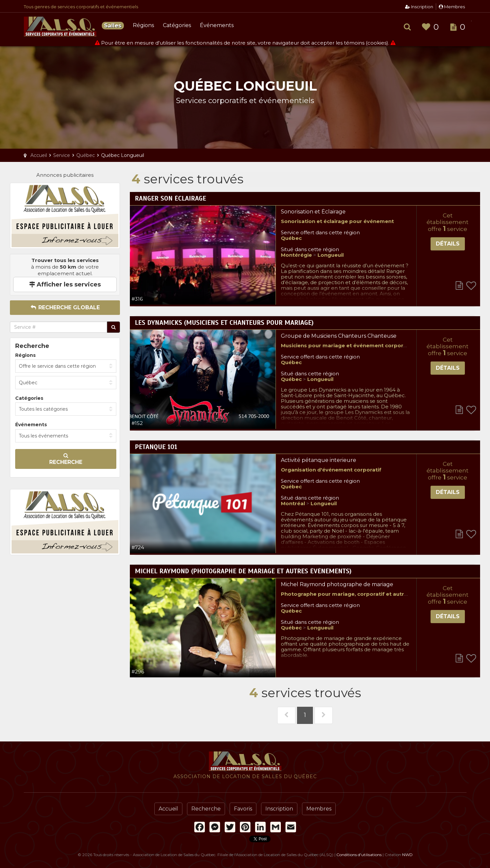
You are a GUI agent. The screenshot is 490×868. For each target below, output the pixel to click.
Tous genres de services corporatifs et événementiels (81, 7)
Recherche (66, 459)
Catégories (177, 25)
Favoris (243, 809)
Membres (452, 7)
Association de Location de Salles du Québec (60, 26)
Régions (143, 25)
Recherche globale (65, 307)
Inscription (419, 7)
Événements (217, 25)
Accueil (168, 809)
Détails (448, 244)
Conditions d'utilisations (359, 855)
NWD (407, 855)
